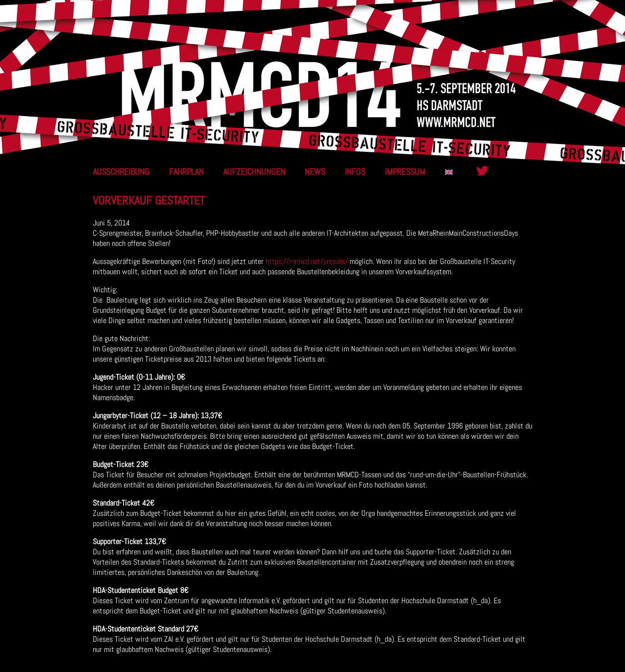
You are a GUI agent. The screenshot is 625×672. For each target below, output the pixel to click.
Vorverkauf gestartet (149, 200)
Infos (355, 172)
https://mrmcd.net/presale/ (307, 261)
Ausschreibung (121, 172)
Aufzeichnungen (254, 172)
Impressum (405, 172)
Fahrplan (186, 172)
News (315, 172)
